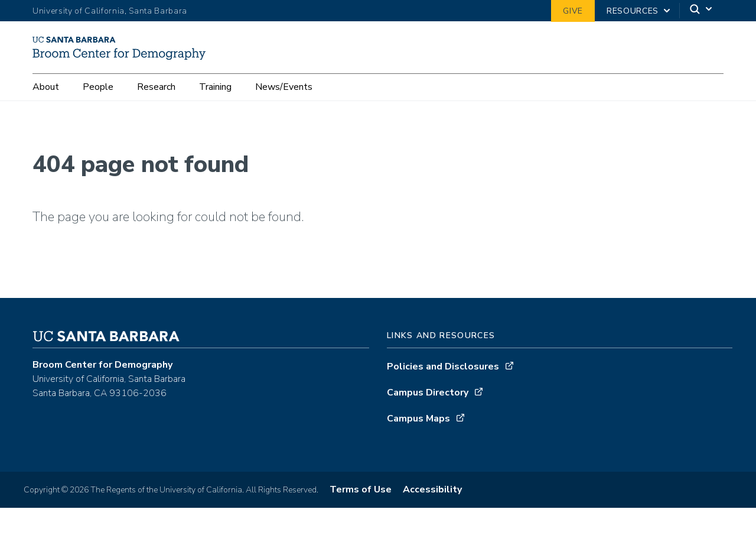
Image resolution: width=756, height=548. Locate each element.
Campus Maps (418, 443)
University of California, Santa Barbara (110, 11)
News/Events (284, 108)
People (98, 108)
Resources (633, 11)
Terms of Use (361, 514)
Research (156, 108)
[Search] (702, 11)
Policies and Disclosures (443, 391)
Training (215, 108)
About (46, 108)
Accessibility (432, 514)
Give (573, 11)
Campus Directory (428, 417)
